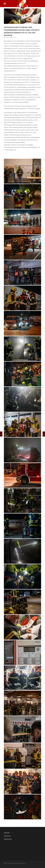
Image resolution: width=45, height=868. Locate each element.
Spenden (7, 833)
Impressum (7, 836)
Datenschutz (8, 839)
